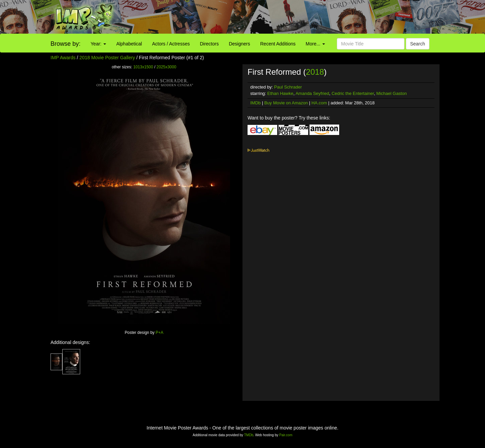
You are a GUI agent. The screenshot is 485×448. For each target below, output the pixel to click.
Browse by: (66, 44)
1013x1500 (143, 67)
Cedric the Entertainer (353, 93)
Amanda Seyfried (312, 93)
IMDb (255, 103)
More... (315, 44)
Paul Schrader (288, 87)
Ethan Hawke (280, 93)
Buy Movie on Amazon (286, 103)
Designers (239, 44)
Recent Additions (278, 44)
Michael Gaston (391, 93)
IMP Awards (63, 58)
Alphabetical (129, 44)
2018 (315, 72)
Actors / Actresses (171, 44)
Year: (98, 44)
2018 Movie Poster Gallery (107, 58)
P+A (159, 333)
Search (418, 44)
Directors (209, 44)
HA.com (319, 103)
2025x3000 (167, 67)
